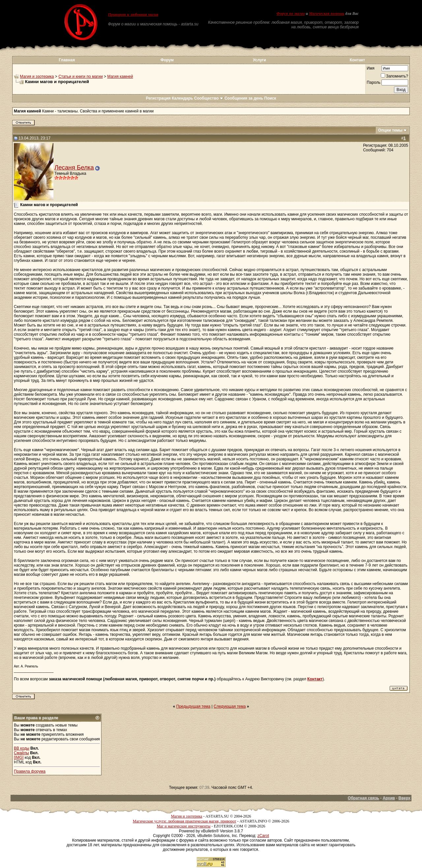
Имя (370, 68)
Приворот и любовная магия (133, 15)
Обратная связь (363, 798)
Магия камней (120, 77)
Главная (67, 60)
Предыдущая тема (194, 706)
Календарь (182, 98)
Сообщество (209, 98)
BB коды (22, 748)
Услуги (259, 60)
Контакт (357, 60)
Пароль (374, 82)
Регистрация (158, 98)
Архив (389, 798)
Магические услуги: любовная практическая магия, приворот (185, 821)
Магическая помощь (327, 14)
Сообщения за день (244, 98)
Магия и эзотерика (37, 77)
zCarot (263, 836)
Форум (167, 60)
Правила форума (30, 771)
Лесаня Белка (74, 167)
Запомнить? (394, 76)
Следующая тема (230, 706)
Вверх (405, 798)
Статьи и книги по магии (80, 77)
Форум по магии (290, 14)
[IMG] (19, 758)
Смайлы (21, 753)
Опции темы (390, 130)
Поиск (270, 98)
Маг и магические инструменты (183, 826)
